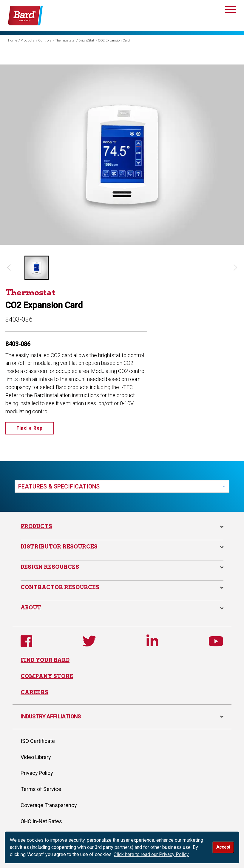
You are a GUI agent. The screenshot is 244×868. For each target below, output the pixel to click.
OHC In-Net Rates (41, 821)
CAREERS (34, 692)
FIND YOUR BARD (45, 660)
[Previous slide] (9, 268)
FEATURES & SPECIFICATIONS (59, 487)
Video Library (36, 757)
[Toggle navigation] (231, 11)
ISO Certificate (38, 741)
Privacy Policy (37, 773)
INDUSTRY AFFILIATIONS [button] (122, 716)
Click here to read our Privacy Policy (151, 854)
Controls (45, 40)
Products (27, 40)
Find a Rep (30, 428)
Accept (223, 847)
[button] (37, 268)
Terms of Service (41, 789)
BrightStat (86, 40)
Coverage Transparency (49, 805)
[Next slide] (235, 268)
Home (13, 40)
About (31, 607)
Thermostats (65, 40)
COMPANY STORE (47, 676)
